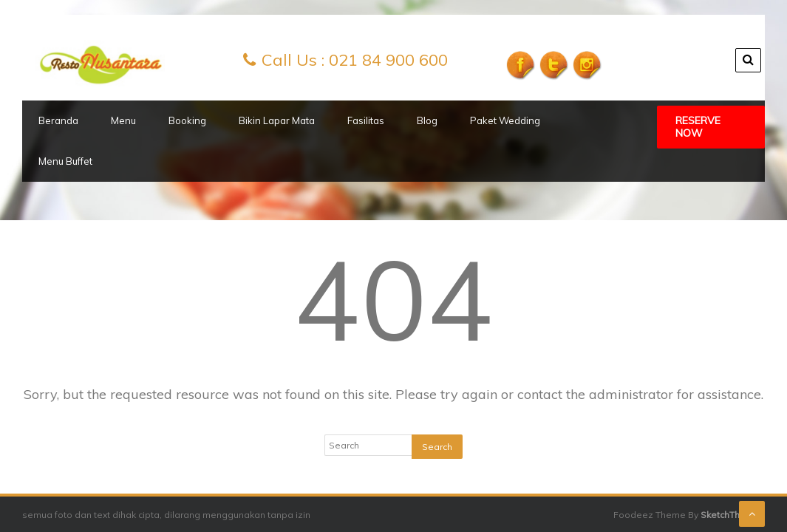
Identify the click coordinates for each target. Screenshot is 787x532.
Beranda (58, 120)
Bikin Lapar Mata (277, 120)
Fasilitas (366, 120)
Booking (187, 120)
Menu (123, 120)
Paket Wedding (505, 120)
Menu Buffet (65, 161)
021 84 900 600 (388, 60)
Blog (427, 120)
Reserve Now (698, 127)
